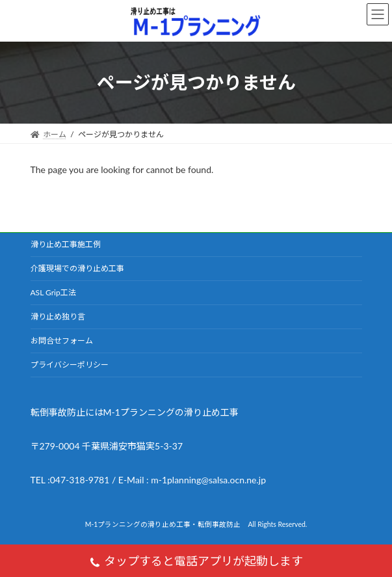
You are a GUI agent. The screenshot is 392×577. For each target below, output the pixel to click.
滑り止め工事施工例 (66, 244)
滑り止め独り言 (58, 316)
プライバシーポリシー (70, 365)
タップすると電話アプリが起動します (196, 562)
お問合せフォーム (62, 341)
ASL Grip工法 (53, 292)
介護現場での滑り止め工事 (77, 268)
